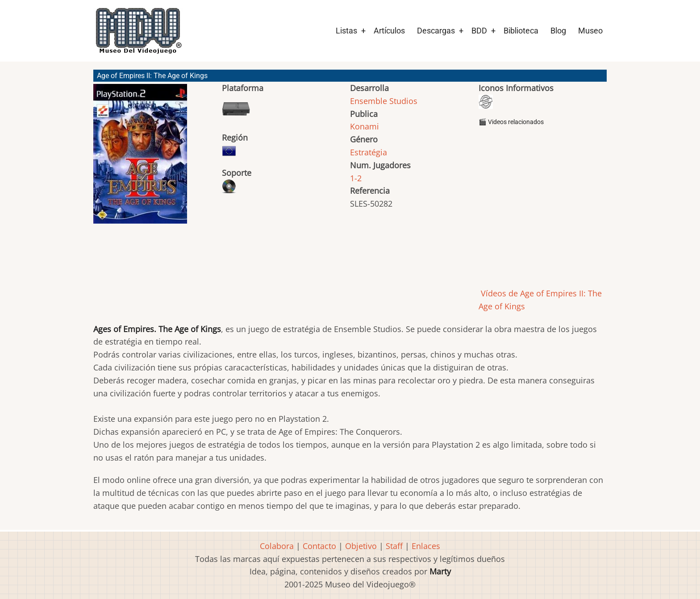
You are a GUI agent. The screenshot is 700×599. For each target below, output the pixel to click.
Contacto (319, 546)
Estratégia (369, 152)
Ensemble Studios (384, 101)
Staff (394, 546)
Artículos (389, 31)
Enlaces (426, 546)
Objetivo (361, 546)
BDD (479, 31)
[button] (140, 158)
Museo (590, 31)
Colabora (277, 546)
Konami (365, 126)
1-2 (356, 178)
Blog (558, 31)
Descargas (436, 31)
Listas (346, 31)
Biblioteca (521, 31)
